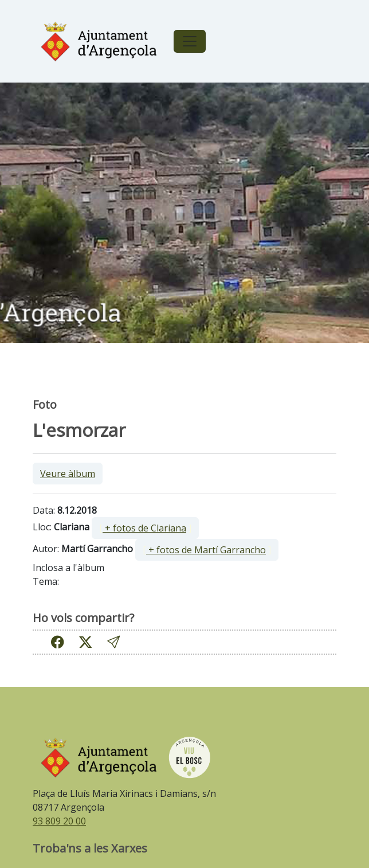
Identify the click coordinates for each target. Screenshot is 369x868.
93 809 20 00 (59, 821)
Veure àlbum (68, 474)
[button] (113, 642)
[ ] (145, 528)
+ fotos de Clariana (144, 528)
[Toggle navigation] (190, 41)
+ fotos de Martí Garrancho (206, 550)
